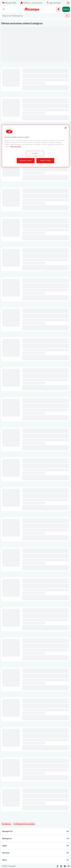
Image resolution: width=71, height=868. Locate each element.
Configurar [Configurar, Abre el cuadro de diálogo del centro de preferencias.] (35, 153)
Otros (35, 860)
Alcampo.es (35, 838)
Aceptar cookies (45, 160)
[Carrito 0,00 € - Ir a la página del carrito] (66, 9)
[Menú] (4, 9)
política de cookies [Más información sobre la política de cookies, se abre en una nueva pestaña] (16, 146)
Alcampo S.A (35, 831)
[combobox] (33, 16)
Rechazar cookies (26, 160)
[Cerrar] (66, 128)
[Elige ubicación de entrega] (59, 9)
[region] (35, 146)
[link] (24, 824)
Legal (35, 846)
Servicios (35, 853)
